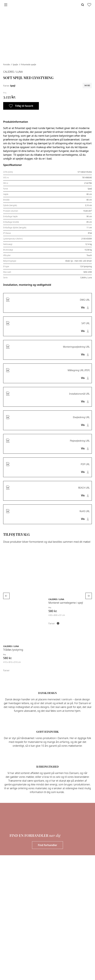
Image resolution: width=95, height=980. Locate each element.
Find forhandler (48, 845)
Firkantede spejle (28, 65)
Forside (7, 65)
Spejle (16, 65)
